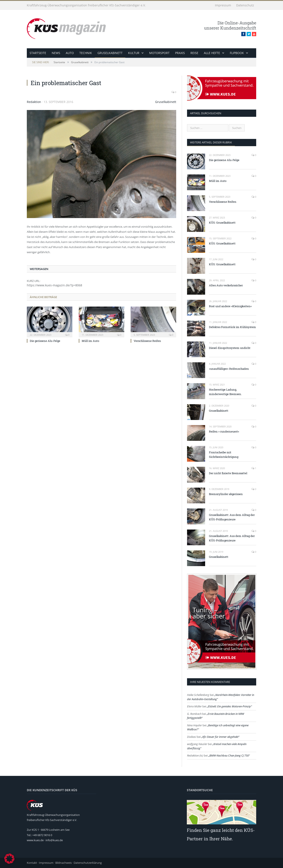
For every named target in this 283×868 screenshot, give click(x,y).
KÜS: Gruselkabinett (222, 223)
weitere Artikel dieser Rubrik (211, 142)
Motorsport (159, 53)
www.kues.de (35, 840)
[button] (9, 859)
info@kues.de (54, 840)
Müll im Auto (90, 341)
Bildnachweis (64, 863)
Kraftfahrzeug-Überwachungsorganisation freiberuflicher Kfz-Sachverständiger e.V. (86, 5)
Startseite (38, 53)
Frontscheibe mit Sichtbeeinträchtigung (224, 455)
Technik (86, 53)
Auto (70, 53)
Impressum (223, 5)
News (56, 53)
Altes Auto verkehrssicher (226, 285)
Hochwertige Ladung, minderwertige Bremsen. (225, 392)
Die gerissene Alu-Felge (45, 341)
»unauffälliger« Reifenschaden (229, 369)
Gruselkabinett (110, 53)
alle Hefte (212, 53)
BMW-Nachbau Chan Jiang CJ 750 (229, 755)
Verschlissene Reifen (147, 341)
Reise (194, 53)
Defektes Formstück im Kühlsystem (232, 327)
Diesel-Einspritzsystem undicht (230, 348)
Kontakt (32, 863)
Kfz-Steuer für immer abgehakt (220, 737)
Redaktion (34, 102)
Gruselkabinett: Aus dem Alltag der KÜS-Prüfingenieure (232, 517)
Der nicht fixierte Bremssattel (228, 473)
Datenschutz (245, 5)
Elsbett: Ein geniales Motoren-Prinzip (229, 706)
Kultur (134, 53)
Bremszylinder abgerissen (226, 494)
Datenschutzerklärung (88, 863)
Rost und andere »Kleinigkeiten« (230, 306)
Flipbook (237, 53)
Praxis (180, 53)
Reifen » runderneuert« (224, 431)
